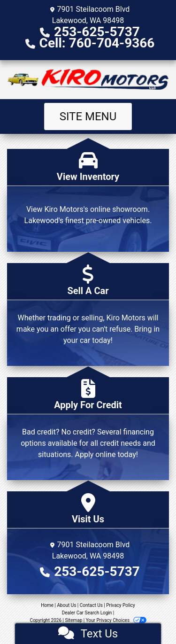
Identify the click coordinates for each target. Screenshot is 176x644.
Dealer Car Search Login (87, 613)
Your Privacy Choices (116, 620)
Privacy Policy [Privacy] (121, 605)
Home (47, 605)
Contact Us (91, 605)
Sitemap (73, 620)
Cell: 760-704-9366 (97, 43)
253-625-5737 (97, 32)
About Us (67, 605)
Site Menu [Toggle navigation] (88, 116)
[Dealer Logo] (88, 80)
